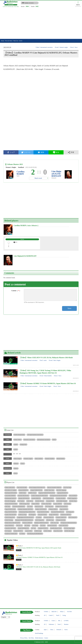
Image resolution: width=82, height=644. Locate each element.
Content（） (16, 291)
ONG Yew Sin (55, 523)
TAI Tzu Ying (67, 487)
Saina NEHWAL (9, 526)
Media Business (39, 638)
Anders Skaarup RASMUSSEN (39, 496)
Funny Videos (18, 440)
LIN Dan (43, 526)
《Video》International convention (44, 47)
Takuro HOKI (35, 504)
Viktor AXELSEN (10, 487)
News (15, 473)
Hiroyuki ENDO (42, 515)
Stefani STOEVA (18, 531)
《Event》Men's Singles (54, 360)
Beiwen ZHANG (52, 526)
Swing (64, 615)
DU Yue (33, 528)
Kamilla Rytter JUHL (56, 528)
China (52, 630)
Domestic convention (29, 440)
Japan (45, 630)
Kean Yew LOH (58, 531)
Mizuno (16, 464)
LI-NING (66, 621)
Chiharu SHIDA (53, 509)
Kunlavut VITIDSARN (11, 534)
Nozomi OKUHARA (23, 496)
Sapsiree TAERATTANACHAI (47, 493)
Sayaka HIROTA (36, 498)
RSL (59, 621)
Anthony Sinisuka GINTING (25, 509)
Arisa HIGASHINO (10, 496)
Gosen (53, 621)
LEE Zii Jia (30, 501)
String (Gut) (23, 445)
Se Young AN (70, 512)
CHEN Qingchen (72, 498)
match (54, 440)
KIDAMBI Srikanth (62, 501)
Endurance (51, 624)
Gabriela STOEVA (43, 528)
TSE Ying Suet (49, 506)
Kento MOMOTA (23, 490)
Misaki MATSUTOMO (11, 504)
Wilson (62, 612)
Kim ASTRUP (73, 496)
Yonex (22, 464)
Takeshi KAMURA (66, 515)
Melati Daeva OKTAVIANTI (13, 523)
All (45, 615)
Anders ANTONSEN (41, 509)
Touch (58, 615)
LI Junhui (39, 517)
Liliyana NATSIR (61, 520)
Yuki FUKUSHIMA (48, 498)
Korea (66, 630)
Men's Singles (18, 459)
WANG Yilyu (73, 501)
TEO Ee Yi (19, 526)
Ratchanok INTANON (11, 493)
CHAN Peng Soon (10, 517)
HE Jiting (27, 526)
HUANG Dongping (10, 501)
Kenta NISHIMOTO (23, 528)
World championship (19, 435)
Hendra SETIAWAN (24, 498)
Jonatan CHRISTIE (61, 517)
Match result (38, 178)
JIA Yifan (30, 506)
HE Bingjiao (32, 515)
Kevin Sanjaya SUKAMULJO (37, 487)
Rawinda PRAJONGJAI (58, 512)
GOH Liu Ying (23, 515)
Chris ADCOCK (63, 526)
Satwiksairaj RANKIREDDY (35, 534)
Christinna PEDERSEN (19, 506)
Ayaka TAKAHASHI (11, 515)
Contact (46, 638)
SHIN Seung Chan (24, 504)
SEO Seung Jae (73, 517)
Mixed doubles (61, 459)
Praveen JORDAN (49, 517)
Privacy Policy (24, 638)
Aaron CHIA (29, 531)
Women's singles (28, 459)
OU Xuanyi (8, 531)
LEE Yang (35, 526)
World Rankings (39, 633)
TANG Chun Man (46, 504)
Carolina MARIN (20, 173)
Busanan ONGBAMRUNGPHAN (24, 520)
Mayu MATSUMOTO (11, 512)
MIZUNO (54, 612)
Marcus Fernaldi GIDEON (54, 487)
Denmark (59, 630)
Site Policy (31, 638)
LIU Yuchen (21, 501)
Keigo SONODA (54, 515)
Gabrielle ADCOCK (10, 528)
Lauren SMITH (58, 504)
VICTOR (69, 612)
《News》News (73, 47)
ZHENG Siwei (32, 493)
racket (16, 449)
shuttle (16, 445)
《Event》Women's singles (61, 47)
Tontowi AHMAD (27, 523)
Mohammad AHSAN (11, 498)
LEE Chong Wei (40, 520)
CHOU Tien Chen (49, 490)
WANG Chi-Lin (40, 501)
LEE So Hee (67, 504)
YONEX (46, 612)
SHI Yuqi (8, 506)
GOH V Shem (48, 531)
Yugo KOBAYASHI (10, 509)
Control (51, 615)
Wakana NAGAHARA (62, 506)
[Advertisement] (41, 23)
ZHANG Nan (50, 520)
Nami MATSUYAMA (43, 512)
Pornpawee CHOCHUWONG (69, 523)
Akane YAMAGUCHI (36, 490)
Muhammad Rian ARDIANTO (27, 512)
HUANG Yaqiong (61, 490)
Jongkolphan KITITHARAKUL (25, 517)
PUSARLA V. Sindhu (11, 490)
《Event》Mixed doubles (45, 376)
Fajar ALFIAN (64, 509)
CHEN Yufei (23, 493)
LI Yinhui (22, 534)
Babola (16, 468)
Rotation (66, 624)
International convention (44, 440)
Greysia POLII (50, 501)
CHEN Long (38, 531)
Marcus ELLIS (39, 506)
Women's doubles (50, 459)
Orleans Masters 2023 (15, 164)
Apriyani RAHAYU (62, 493)
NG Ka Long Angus (69, 528)
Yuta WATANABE (22, 487)
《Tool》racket (43, 360)
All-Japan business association (35, 435)
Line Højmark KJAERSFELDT (56, 174)
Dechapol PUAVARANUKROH (58, 496)
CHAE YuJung (9, 520)
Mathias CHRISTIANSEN (41, 523)
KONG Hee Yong (69, 531)
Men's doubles (39, 459)
